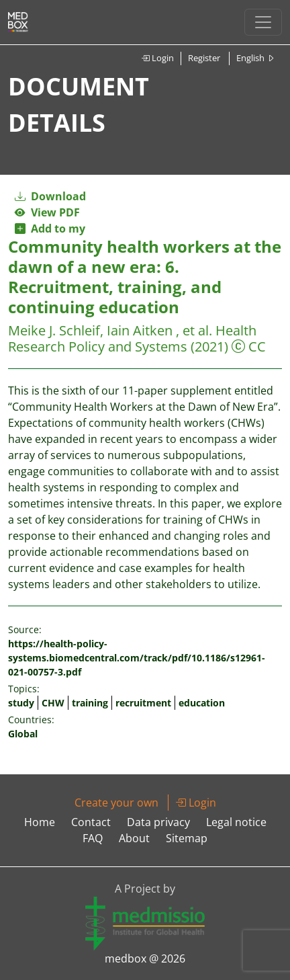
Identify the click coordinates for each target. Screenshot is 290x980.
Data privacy (158, 822)
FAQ (93, 838)
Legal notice (236, 822)
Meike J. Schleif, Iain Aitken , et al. (110, 330)
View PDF (47, 212)
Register (204, 58)
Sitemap (187, 838)
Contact (91, 822)
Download (50, 196)
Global (23, 734)
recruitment (143, 703)
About (134, 838)
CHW (53, 703)
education (202, 703)
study (21, 703)
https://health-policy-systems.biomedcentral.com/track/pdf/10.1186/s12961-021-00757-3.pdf (137, 658)
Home (40, 822)
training (90, 703)
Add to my (50, 229)
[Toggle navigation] (263, 22)
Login (157, 58)
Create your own (116, 803)
